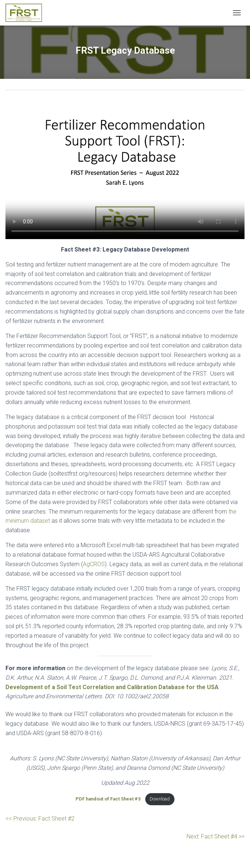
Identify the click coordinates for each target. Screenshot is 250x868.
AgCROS (94, 564)
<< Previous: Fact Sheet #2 (40, 819)
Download (160, 799)
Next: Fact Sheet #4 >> (216, 836)
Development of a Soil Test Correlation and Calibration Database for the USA (112, 687)
